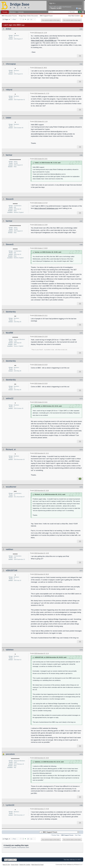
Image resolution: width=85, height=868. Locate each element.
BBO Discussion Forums (9, 16)
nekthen (9, 549)
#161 (81, 29)
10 (28, 19)
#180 (81, 805)
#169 (81, 312)
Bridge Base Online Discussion (28, 16)
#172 (81, 380)
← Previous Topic (55, 835)
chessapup (11, 64)
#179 (81, 754)
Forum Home (15, 865)
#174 (81, 450)
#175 (81, 487)
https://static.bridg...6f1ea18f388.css (44, 40)
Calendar (21, 12)
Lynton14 (10, 805)
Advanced (83, 12)
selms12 (10, 398)
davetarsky (11, 312)
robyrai (9, 90)
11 (31, 19)
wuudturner (11, 487)
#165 (81, 155)
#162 (81, 64)
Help (79, 8)
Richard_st (11, 449)
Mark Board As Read (37, 865)
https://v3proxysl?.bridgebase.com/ (46, 208)
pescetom (10, 754)
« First (14, 19)
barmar (9, 155)
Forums (5, 12)
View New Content (74, 16)
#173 (81, 399)
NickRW (9, 333)
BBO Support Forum (46, 16)
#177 (81, 571)
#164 (81, 118)
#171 (81, 361)
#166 (81, 199)
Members (13, 12)
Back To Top (6, 865)
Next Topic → (79, 835)
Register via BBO (56, 8)
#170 (81, 333)
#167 (81, 221)
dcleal (8, 29)
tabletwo (10, 650)
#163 (81, 90)
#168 (81, 245)
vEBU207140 (12, 570)
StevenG (10, 199)
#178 (81, 650)
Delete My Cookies (25, 865)
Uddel (8, 118)
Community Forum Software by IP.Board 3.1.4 (69, 865)
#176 (81, 550)
